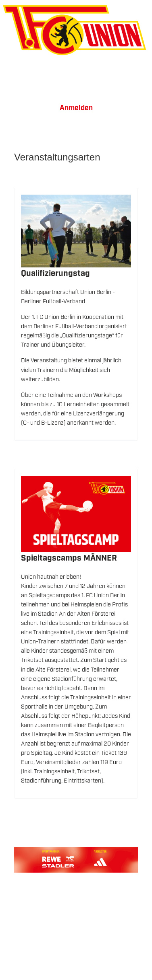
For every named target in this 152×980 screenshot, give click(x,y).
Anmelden (76, 108)
